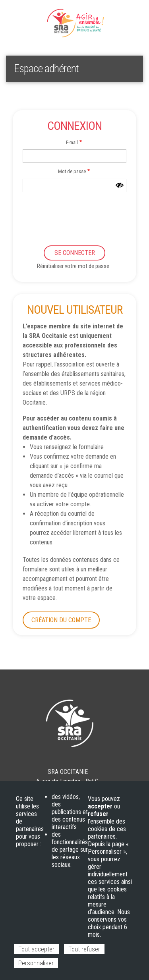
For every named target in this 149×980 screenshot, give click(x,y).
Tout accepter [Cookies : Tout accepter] (36, 949)
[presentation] (65, 221)
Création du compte (61, 620)
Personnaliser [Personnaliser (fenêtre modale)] (36, 963)
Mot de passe (72, 171)
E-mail (72, 142)
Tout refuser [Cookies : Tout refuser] (84, 949)
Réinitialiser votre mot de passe (73, 266)
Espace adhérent (32, 16)
